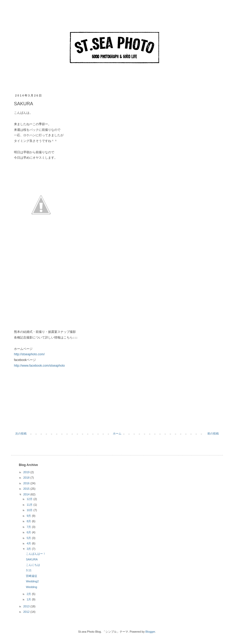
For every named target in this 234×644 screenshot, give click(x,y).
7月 (29, 527)
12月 (30, 499)
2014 (27, 494)
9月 (29, 516)
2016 (27, 483)
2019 (27, 472)
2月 (29, 594)
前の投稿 (213, 433)
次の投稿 (21, 433)
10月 (30, 510)
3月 (29, 549)
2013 (27, 606)
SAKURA (32, 559)
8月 (29, 521)
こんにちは (33, 565)
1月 (29, 599)
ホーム (117, 433)
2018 (27, 478)
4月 (29, 543)
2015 (27, 489)
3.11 (29, 570)
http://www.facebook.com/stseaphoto (39, 366)
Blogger (150, 632)
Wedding (31, 587)
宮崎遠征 (32, 576)
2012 (27, 612)
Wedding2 (32, 581)
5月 (29, 538)
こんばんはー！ (36, 554)
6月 (29, 532)
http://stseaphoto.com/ (29, 354)
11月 (30, 505)
